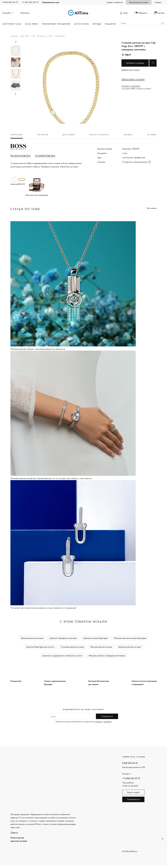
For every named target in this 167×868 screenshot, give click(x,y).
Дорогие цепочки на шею (130, 647)
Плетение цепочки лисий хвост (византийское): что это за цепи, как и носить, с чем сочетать (51, 478)
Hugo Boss (25, 36)
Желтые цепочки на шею (101, 647)
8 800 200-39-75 (10, 2)
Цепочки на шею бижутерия (95, 638)
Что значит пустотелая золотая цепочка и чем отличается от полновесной (43, 608)
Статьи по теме (25, 209)
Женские (41, 36)
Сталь (50, 36)
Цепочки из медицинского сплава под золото (62, 656)
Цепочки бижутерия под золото (40, 647)
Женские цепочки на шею (32, 638)
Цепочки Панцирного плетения (63, 638)
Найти (163, 23)
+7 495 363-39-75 (30, 2)
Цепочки (14, 36)
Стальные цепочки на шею (72, 647)
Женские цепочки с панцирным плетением (107, 656)
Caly (33, 36)
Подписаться (107, 716)
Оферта (14, 832)
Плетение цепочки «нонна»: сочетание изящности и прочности (38, 349)
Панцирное (60, 36)
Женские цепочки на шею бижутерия (130, 638)
